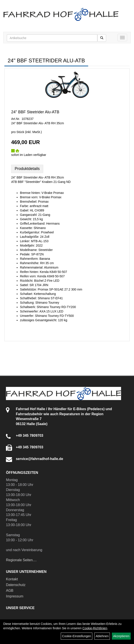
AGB (10, 591)
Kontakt (12, 579)
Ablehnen (102, 636)
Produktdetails (27, 169)
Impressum (15, 596)
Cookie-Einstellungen (77, 636)
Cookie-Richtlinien (95, 628)
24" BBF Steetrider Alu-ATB (35, 112)
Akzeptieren (121, 636)
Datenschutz (16, 585)
